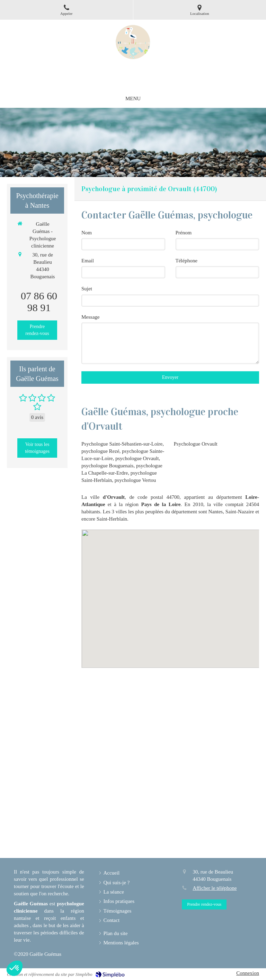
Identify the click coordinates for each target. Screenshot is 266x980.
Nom (87, 233)
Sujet (87, 289)
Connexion (248, 973)
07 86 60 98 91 (39, 302)
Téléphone (187, 261)
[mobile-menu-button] (133, 99)
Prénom (184, 233)
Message (91, 317)
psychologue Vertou (135, 480)
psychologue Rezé (100, 451)
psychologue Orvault (137, 458)
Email (88, 261)
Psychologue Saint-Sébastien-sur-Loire (122, 444)
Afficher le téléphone (215, 888)
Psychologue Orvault (196, 444)
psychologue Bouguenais (107, 466)
